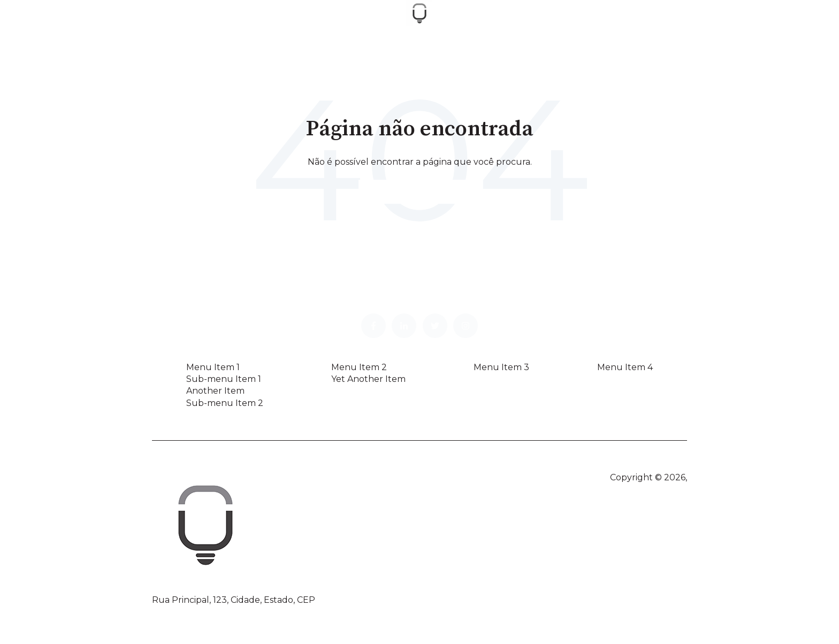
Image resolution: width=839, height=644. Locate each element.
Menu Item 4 (625, 367)
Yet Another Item (368, 379)
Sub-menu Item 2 (225, 403)
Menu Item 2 (359, 367)
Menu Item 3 (501, 367)
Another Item (215, 391)
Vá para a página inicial (419, 191)
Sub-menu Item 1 (224, 379)
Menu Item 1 (213, 367)
